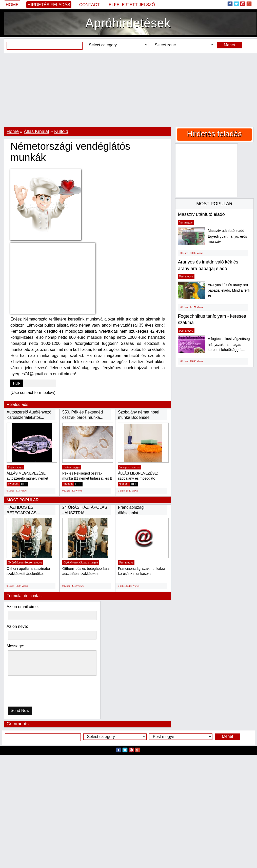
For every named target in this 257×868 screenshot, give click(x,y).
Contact (90, 5)
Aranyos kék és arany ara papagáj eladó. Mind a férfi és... (229, 290)
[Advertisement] (128, 90)
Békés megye (72, 467)
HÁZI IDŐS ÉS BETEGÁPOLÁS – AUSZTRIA (23, 513)
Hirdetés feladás (49, 5)
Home (12, 5)
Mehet (229, 45)
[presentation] (34, 692)
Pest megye (126, 562)
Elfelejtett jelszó (132, 5)
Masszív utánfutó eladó (201, 214)
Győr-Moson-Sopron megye (25, 562)
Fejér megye (15, 467)
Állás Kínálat (36, 131)
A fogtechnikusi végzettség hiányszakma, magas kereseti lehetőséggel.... (229, 344)
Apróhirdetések (128, 23)
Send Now (20, 711)
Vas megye (186, 222)
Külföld (61, 131)
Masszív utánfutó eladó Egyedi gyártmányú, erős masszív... (228, 236)
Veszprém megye (130, 467)
